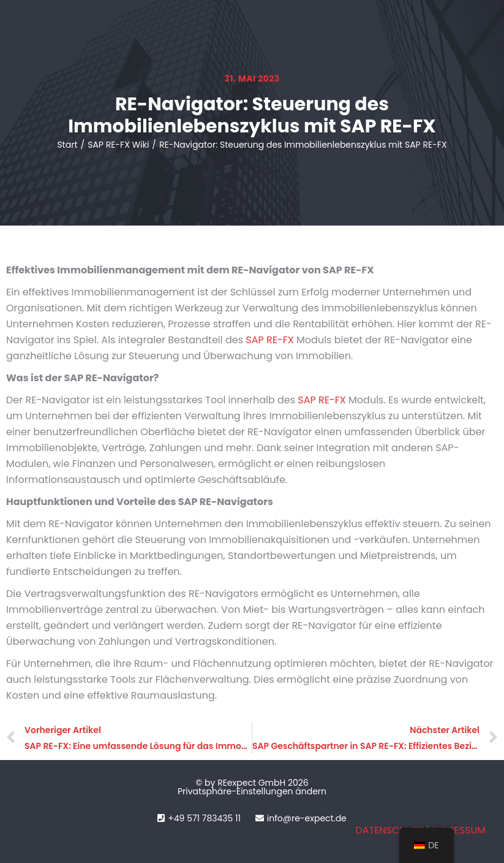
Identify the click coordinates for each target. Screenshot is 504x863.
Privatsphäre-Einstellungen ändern (252, 791)
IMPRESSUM (459, 830)
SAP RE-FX (269, 340)
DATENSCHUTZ (389, 830)
